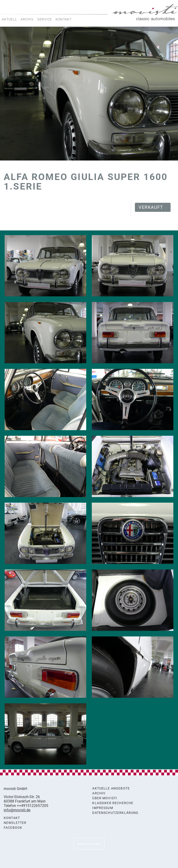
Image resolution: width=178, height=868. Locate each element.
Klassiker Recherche (113, 803)
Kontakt (64, 19)
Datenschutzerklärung (115, 813)
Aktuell (9, 19)
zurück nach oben (89, 844)
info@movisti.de (17, 810)
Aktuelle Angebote (111, 788)
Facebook (13, 828)
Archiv (27, 19)
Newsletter (15, 823)
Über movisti (105, 798)
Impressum (103, 808)
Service (45, 19)
